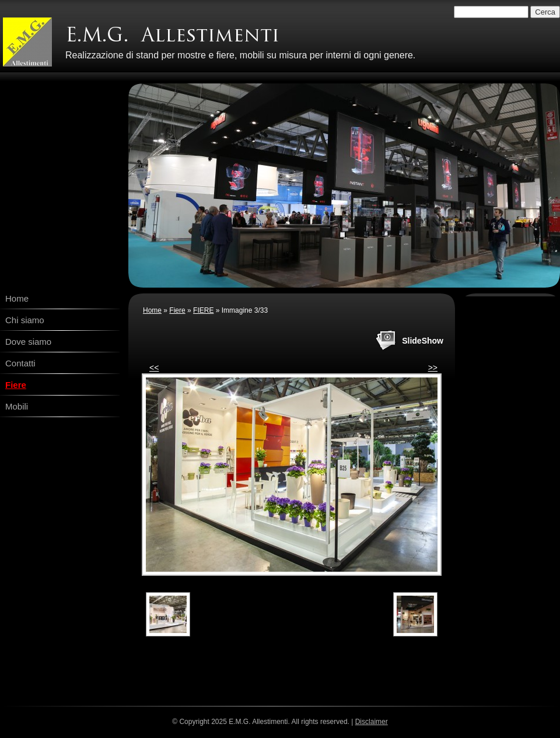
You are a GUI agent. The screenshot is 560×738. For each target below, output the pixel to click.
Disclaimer (372, 722)
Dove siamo (28, 342)
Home (17, 298)
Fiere (16, 385)
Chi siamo (25, 320)
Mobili (17, 406)
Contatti (20, 363)
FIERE (203, 310)
